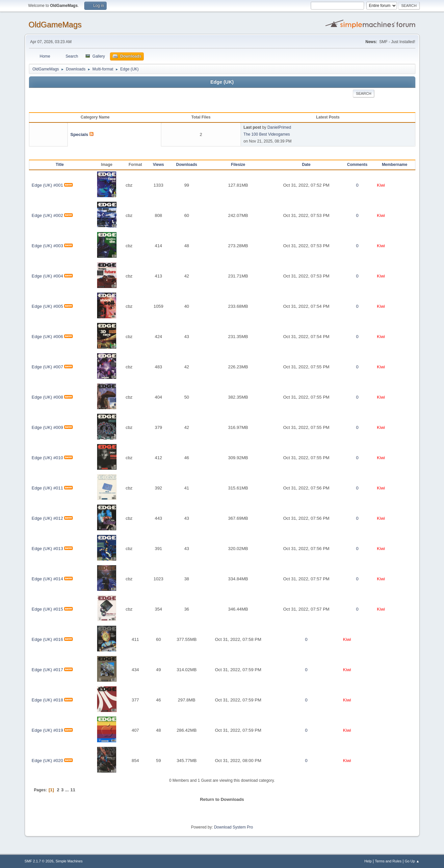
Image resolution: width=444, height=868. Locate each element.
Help (368, 861)
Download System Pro (234, 827)
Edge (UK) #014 (47, 579)
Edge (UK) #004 (47, 276)
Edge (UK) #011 (47, 488)
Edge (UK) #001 (47, 185)
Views (159, 165)
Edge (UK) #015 (47, 609)
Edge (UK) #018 (47, 700)
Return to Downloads (222, 799)
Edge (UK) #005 (47, 306)
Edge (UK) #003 (47, 246)
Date (306, 165)
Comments (357, 165)
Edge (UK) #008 (47, 397)
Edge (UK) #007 (47, 367)
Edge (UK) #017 (47, 670)
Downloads (187, 165)
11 (73, 790)
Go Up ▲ (412, 861)
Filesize (238, 165)
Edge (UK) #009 (47, 427)
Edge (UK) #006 (47, 337)
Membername (394, 165)
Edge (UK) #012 (47, 518)
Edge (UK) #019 (47, 730)
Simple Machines (69, 861)
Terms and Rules (388, 861)
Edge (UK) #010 (47, 458)
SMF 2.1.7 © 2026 (39, 861)
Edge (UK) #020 (47, 761)
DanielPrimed (279, 127)
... (68, 790)
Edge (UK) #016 (47, 639)
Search (364, 93)
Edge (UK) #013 (47, 549)
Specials (79, 134)
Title (60, 165)
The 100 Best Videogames (267, 134)
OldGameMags (55, 25)
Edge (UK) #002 (47, 215)
